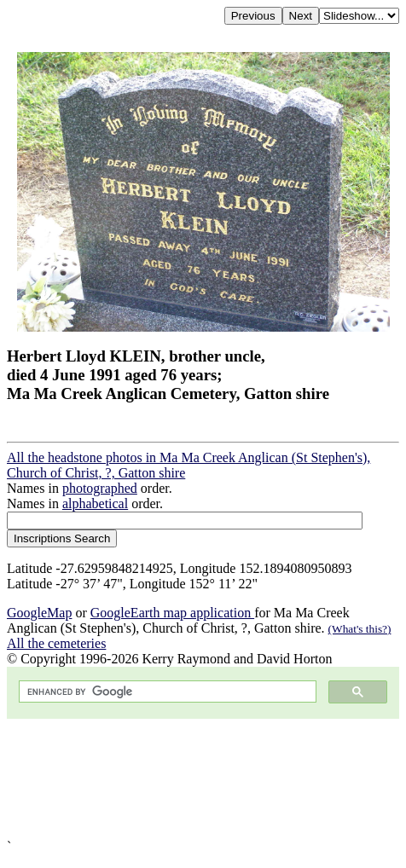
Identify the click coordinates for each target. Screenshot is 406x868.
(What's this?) (360, 629)
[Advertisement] (203, 779)
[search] (166, 692)
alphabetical (95, 503)
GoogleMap (39, 613)
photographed (100, 488)
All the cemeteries (56, 643)
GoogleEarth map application (172, 613)
